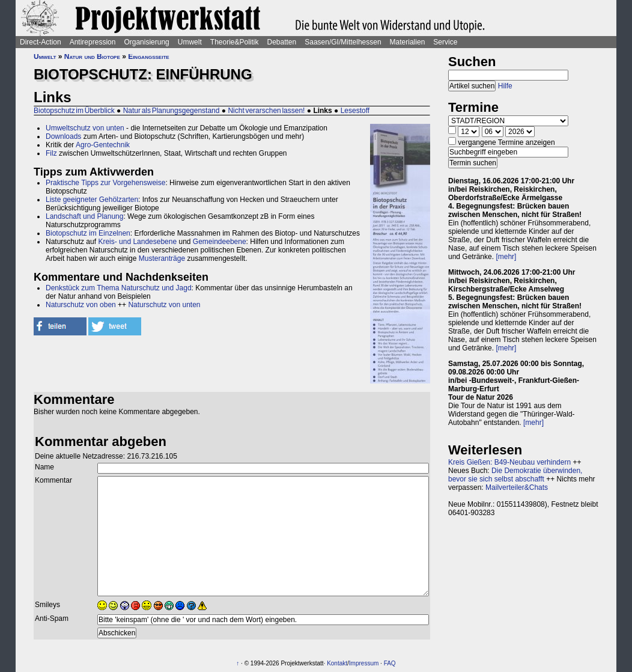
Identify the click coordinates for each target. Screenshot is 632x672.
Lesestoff (355, 111)
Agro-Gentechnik (103, 145)
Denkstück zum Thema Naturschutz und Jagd (119, 288)
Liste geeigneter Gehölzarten (92, 200)
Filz (51, 153)
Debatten (282, 42)
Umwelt (190, 42)
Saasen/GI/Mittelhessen (343, 42)
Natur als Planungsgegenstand (172, 111)
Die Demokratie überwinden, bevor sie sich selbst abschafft (515, 475)
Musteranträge (162, 258)
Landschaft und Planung (84, 216)
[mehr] (506, 257)
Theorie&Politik (235, 42)
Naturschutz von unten (164, 305)
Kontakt (337, 663)
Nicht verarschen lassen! (266, 111)
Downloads (63, 136)
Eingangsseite (148, 57)
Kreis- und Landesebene (137, 242)
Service (445, 42)
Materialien (408, 42)
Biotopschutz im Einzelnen (88, 233)
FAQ (390, 663)
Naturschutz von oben (81, 305)
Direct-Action (41, 42)
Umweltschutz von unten (85, 128)
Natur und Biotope (92, 57)
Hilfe (505, 86)
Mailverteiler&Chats (517, 487)
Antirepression (93, 42)
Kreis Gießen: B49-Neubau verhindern (509, 462)
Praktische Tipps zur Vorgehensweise (105, 183)
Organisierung (146, 42)
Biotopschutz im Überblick (74, 111)
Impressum (364, 663)
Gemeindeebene (220, 242)
